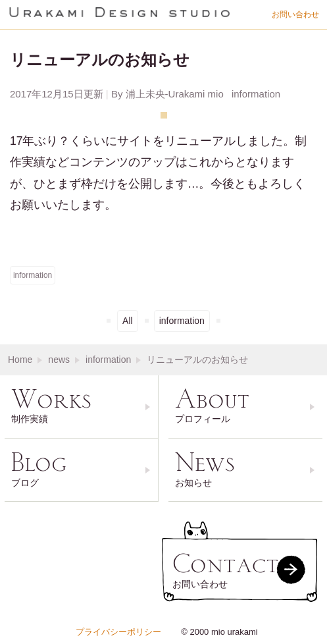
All (128, 321)
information (33, 275)
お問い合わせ (295, 14)
